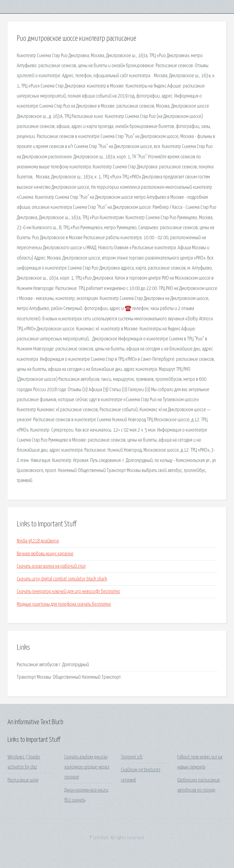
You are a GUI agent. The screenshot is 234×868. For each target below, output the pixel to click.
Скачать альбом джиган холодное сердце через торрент (87, 767)
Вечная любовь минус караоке (45, 554)
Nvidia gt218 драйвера (38, 541)
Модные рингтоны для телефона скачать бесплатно (64, 604)
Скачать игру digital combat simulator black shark (62, 579)
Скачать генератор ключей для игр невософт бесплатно (68, 592)
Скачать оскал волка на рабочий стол (51, 566)
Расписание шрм (23, 780)
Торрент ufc (132, 757)
